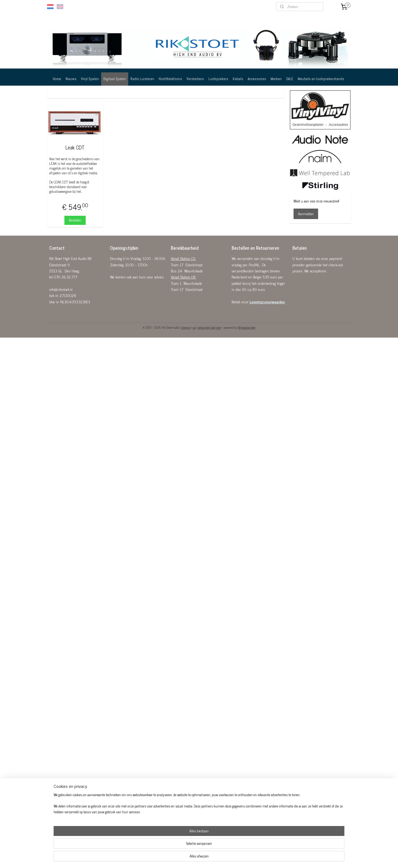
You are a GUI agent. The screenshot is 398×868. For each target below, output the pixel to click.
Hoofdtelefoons (170, 79)
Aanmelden (306, 214)
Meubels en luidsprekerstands (321, 79)
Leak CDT (75, 148)
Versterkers (195, 79)
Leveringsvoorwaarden (267, 302)
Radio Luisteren (142, 79)
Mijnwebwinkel (247, 327)
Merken (276, 79)
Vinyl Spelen (90, 79)
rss (194, 327)
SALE (290, 79)
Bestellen (75, 220)
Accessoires (257, 79)
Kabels (238, 79)
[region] (163, 850)
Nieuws (71, 79)
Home (57, 79)
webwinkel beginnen (209, 327)
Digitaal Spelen (115, 79)
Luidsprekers (218, 79)
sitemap (186, 327)
